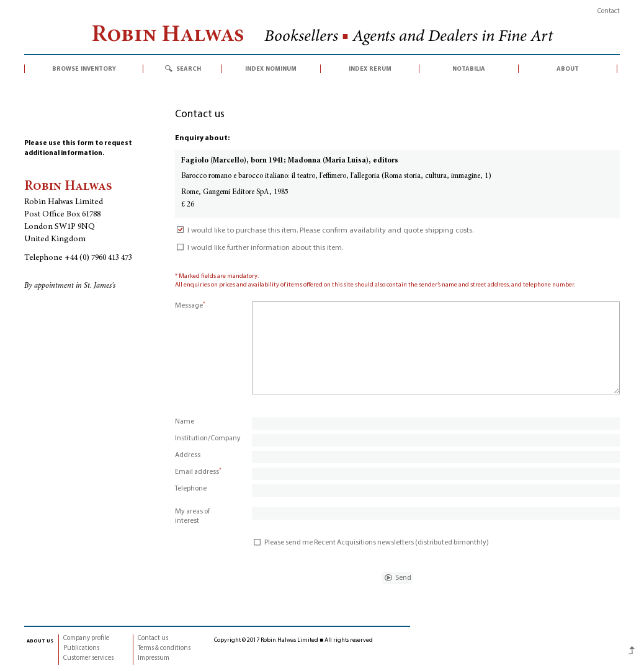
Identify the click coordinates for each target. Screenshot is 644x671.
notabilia (469, 69)
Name (185, 422)
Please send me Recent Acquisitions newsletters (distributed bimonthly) (370, 543)
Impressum (154, 658)
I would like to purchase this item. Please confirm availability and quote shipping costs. (324, 231)
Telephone (191, 489)
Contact (609, 11)
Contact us (153, 638)
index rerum (370, 69)
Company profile (86, 638)
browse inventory (84, 69)
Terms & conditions (164, 648)
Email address (198, 472)
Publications (81, 648)
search (189, 69)
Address (188, 455)
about (568, 69)
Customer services (88, 658)
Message (190, 306)
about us (40, 641)
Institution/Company (208, 438)
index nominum (271, 69)
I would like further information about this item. (259, 248)
